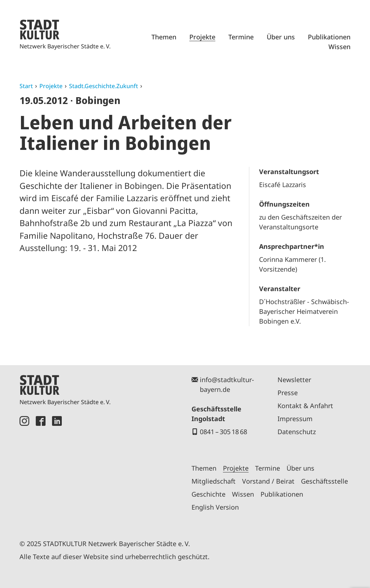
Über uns (281, 37)
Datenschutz (297, 432)
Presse (288, 393)
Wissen (339, 47)
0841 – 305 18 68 (223, 432)
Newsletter (294, 380)
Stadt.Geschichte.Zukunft (104, 86)
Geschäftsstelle (324, 481)
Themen (164, 37)
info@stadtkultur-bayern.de (227, 384)
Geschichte (208, 494)
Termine (241, 37)
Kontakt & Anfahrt (305, 406)
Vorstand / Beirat (268, 481)
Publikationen (329, 37)
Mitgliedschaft (214, 481)
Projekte (202, 37)
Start (26, 86)
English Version (215, 507)
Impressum (295, 419)
